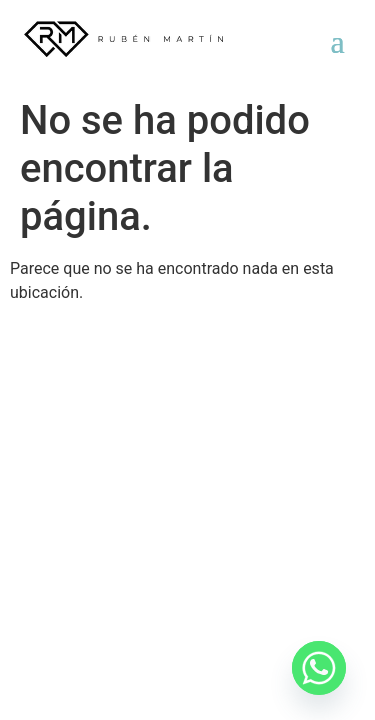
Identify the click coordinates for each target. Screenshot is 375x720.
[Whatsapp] (319, 668)
